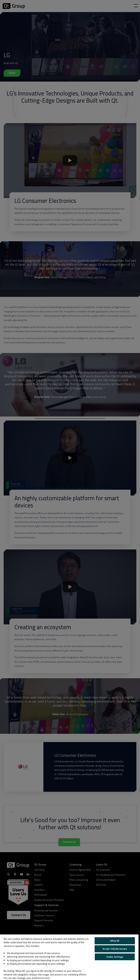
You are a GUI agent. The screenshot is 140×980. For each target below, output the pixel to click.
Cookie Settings (115, 957)
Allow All (115, 941)
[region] (69, 957)
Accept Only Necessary (115, 949)
